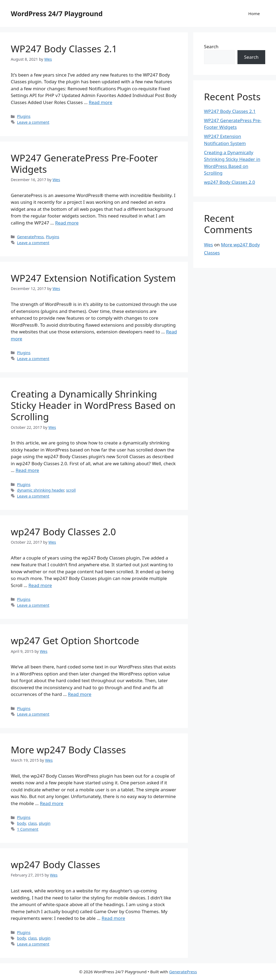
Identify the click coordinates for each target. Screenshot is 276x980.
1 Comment (28, 829)
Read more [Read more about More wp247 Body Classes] (52, 803)
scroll (71, 490)
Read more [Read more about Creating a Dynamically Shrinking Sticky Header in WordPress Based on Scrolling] (27, 470)
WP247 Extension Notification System (93, 278)
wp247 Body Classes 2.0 (63, 532)
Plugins (24, 116)
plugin (45, 823)
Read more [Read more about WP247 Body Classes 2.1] (100, 102)
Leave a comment (33, 122)
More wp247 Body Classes (68, 750)
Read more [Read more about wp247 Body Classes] (113, 918)
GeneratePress (30, 237)
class (32, 823)
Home (254, 13)
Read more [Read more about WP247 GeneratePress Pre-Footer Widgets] (67, 223)
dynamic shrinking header (40, 490)
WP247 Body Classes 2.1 (64, 49)
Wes (208, 245)
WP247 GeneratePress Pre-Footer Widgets (84, 163)
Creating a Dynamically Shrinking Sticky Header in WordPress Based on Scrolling (93, 405)
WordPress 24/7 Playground (57, 13)
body (21, 823)
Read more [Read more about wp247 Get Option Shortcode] (80, 694)
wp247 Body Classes (55, 865)
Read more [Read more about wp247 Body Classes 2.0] (40, 585)
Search (211, 46)
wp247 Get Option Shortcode (75, 641)
